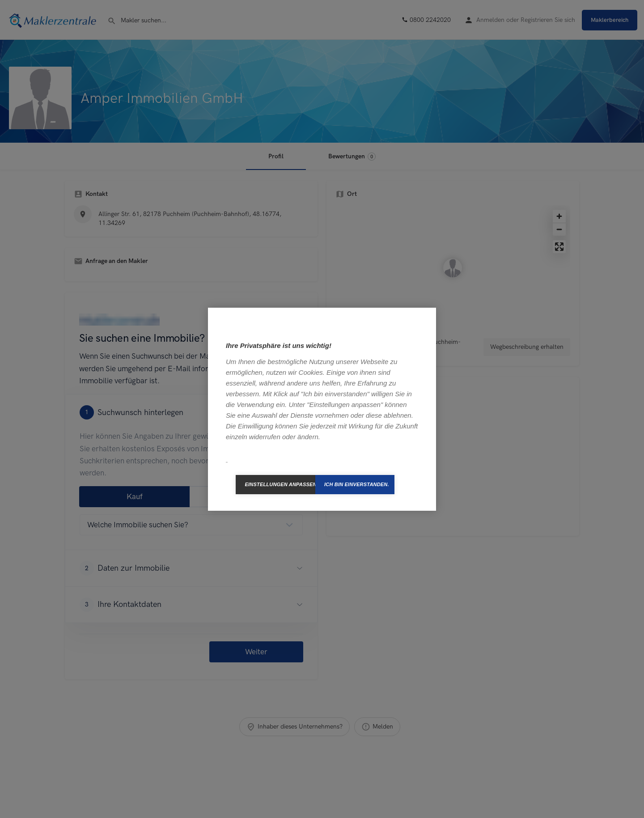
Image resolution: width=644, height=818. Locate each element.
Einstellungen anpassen (280, 484)
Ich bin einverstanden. (357, 484)
